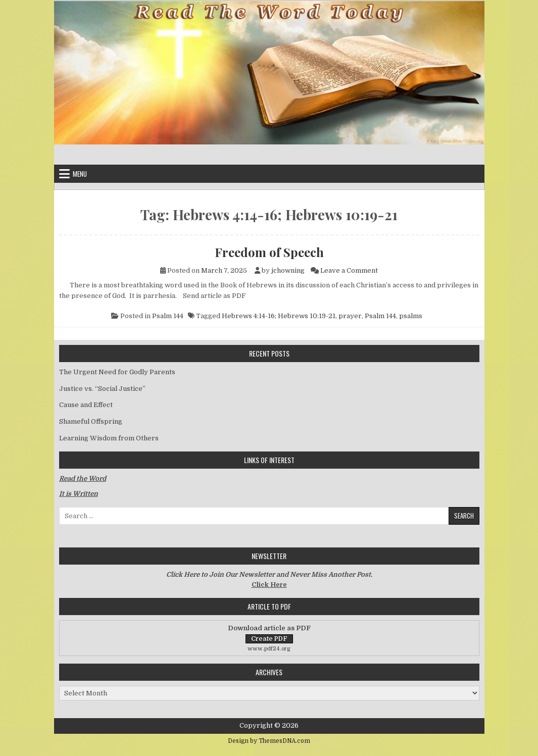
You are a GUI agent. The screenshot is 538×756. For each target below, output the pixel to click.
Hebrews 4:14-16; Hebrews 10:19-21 (279, 316)
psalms (411, 316)
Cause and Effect (86, 405)
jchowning (288, 270)
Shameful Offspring (91, 421)
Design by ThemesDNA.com (269, 741)
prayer (350, 316)
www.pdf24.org (269, 649)
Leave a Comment (349, 270)
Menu (80, 174)
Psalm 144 (168, 316)
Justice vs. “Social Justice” (102, 389)
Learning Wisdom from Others (109, 438)
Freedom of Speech (269, 252)
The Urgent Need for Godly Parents (117, 372)
